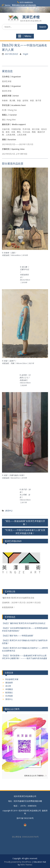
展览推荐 (9, 683)
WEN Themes (26, 865)
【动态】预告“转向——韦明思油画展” (18, 636)
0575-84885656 (26, 2)
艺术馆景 (9, 696)
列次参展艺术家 (12, 679)
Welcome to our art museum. (24, 5)
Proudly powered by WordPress (18, 862)
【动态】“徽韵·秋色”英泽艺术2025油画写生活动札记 (24, 623)
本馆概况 (9, 689)
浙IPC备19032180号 (25, 818)
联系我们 (9, 693)
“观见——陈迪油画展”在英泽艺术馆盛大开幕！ (25, 523)
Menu (25, 36)
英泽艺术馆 (31, 17)
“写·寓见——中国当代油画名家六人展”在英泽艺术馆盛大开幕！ (25, 532)
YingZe (25, 54)
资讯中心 (9, 511)
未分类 (8, 686)
